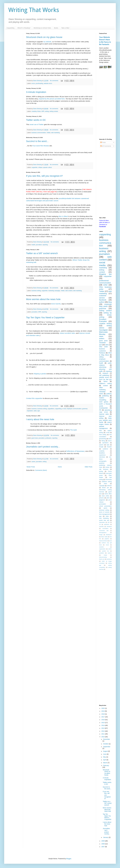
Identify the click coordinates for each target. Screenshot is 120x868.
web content (69, 291)
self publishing (104, 375)
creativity (34, 111)
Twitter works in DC (36, 120)
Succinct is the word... (37, 141)
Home (60, 467)
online (101, 394)
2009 (103, 841)
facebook (103, 300)
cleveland (109, 527)
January (106, 837)
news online (105, 496)
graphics (107, 539)
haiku (110, 439)
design (101, 535)
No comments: (54, 81)
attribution (107, 524)
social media (102, 264)
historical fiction (103, 541)
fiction (39, 111)
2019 (103, 711)
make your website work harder (105, 420)
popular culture (47, 167)
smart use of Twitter (37, 124)
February (106, 765)
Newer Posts (31, 467)
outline (110, 549)
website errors (48, 83)
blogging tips (105, 274)
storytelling (103, 400)
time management (104, 514)
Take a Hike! (65, 28)
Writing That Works (34, 10)
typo (39, 411)
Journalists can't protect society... (43, 447)
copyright (102, 486)
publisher (102, 463)
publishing (105, 396)
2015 (103, 723)
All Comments (106, 146)
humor (110, 441)
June (105, 754)
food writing (103, 435)
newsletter (102, 343)
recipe (105, 555)
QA (109, 522)
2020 (103, 708)
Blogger (69, 859)
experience (102, 455)
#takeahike (102, 522)
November (106, 739)
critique (40, 167)
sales (35, 411)
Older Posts (89, 467)
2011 (103, 734)
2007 (103, 847)
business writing (36, 291)
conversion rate (104, 531)
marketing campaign (54, 291)
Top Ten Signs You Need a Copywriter (45, 317)
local (110, 541)
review (107, 467)
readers (102, 398)
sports (105, 508)
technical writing (104, 510)
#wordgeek (103, 330)
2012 (103, 731)
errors (33, 83)
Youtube (109, 447)
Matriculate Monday (103, 333)
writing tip (108, 313)
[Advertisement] (105, 104)
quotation (102, 553)
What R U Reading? (24, 28)
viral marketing (104, 518)
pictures (101, 498)
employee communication (74, 409)
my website (47, 42)
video (107, 516)
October (106, 744)
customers (103, 351)
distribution (109, 535)
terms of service (104, 512)
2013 (103, 728)
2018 (103, 714)
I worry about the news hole (40, 419)
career (33, 462)
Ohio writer (103, 347)
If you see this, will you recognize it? (44, 176)
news (101, 336)
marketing (103, 268)
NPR (43, 111)
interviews (102, 457)
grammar (85, 409)
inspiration (30, 411)
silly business (104, 469)
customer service (103, 297)
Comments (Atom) (41, 470)
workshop (109, 559)
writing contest (54, 111)
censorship (108, 480)
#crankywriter (103, 408)
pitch (108, 498)
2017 (103, 717)
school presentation (105, 506)
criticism (109, 486)
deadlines (102, 453)
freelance (102, 353)
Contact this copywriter (34, 398)
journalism (39, 245)
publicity (109, 394)
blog (110, 302)
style (108, 445)
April (105, 760)
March (105, 763)
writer (105, 285)
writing (47, 111)
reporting (45, 245)
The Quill (73, 430)
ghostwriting (103, 439)
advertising (103, 367)
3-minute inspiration (36, 92)
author (102, 302)
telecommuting (103, 557)
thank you (102, 559)
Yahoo (105, 381)
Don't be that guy (105, 379)
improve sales (104, 414)
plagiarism (102, 500)
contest (105, 386)
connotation (105, 528)
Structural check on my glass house (44, 37)
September (107, 747)
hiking (103, 441)
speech (101, 445)
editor (101, 388)
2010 (103, 737)
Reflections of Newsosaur (75, 451)
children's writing (105, 383)
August (106, 751)
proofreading (39, 83)
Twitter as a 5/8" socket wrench (42, 253)
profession (48, 438)
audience (105, 449)
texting (101, 471)
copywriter (34, 167)
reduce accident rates (67, 333)
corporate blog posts (105, 305)
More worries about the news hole (43, 299)
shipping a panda (40, 374)
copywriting (58, 409)
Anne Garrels (56, 304)
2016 (103, 720)
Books (56, 28)
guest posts (103, 341)
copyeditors (51, 409)
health (33, 245)
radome (110, 553)
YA (100, 524)
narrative (101, 547)
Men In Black (63, 216)
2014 (103, 725)
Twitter (49, 133)
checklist (101, 527)
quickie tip (105, 551)
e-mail (64, 409)
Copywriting (10, 28)
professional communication (105, 282)
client (105, 484)
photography (103, 461)
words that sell (104, 520)
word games (104, 402)
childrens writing (107, 482)
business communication (39, 133)
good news (35, 438)
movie (107, 545)
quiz (100, 345)
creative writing (105, 324)
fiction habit (104, 537)
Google (101, 447)
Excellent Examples (103, 320)
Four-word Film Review (41, 146)
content (102, 272)
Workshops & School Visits (42, 28)
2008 (103, 844)
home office (108, 494)
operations (105, 443)
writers (102, 339)
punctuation (103, 504)
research (105, 373)
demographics (103, 533)
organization (102, 549)
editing (101, 357)
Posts (103, 142)
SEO (101, 431)
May (105, 757)
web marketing (55, 133)
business (34, 409)
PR (100, 410)
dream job (105, 488)
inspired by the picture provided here (52, 99)
